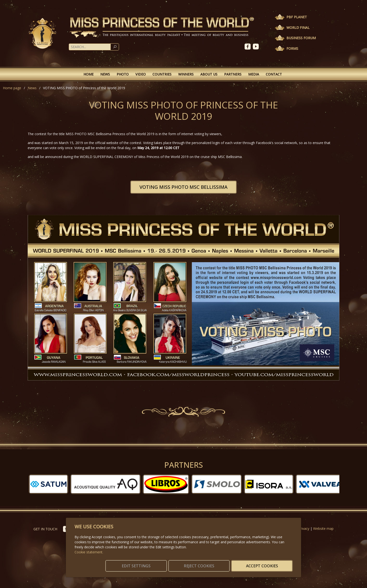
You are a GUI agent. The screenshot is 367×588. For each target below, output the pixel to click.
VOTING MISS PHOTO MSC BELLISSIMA (183, 187)
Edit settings (173, 563)
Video (141, 74)
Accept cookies (269, 563)
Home (89, 74)
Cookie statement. (89, 546)
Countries (162, 74)
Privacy (304, 528)
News (105, 74)
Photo (123, 74)
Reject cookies (221, 563)
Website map (323, 528)
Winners (186, 74)
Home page (12, 88)
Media (254, 74)
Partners (233, 74)
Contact (274, 74)
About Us (209, 74)
